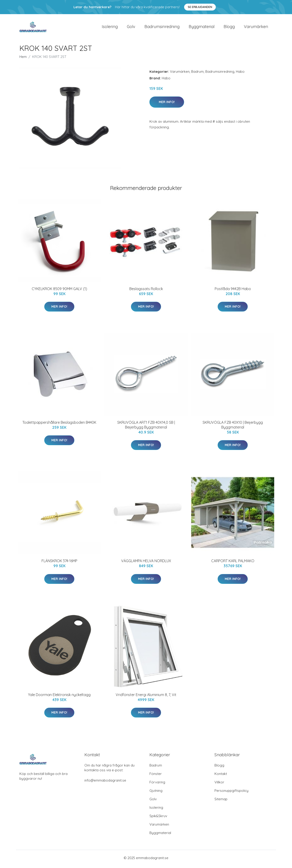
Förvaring (157, 784)
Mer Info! (167, 104)
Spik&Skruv (158, 818)
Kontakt (221, 776)
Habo (240, 74)
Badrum (197, 74)
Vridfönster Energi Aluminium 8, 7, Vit (146, 697)
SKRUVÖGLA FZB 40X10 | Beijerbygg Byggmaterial (233, 427)
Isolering (110, 28)
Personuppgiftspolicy (231, 793)
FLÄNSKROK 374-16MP (59, 563)
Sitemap (221, 801)
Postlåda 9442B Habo (233, 291)
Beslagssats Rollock (146, 291)
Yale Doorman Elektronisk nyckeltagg (59, 697)
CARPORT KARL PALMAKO (233, 563)
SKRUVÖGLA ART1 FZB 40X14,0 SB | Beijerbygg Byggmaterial (146, 427)
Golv (131, 28)
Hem (23, 59)
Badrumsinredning (162, 28)
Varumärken (256, 28)
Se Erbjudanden (200, 7)
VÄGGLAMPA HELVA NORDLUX (146, 563)
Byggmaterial (202, 28)
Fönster (156, 776)
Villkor (219, 784)
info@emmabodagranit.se (105, 783)
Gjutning (156, 793)
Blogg (229, 28)
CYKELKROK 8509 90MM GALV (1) (59, 291)
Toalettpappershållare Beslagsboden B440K (59, 425)
